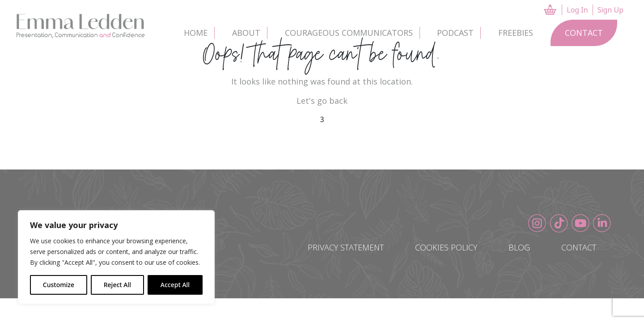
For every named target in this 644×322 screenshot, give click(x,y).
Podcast (455, 33)
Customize (59, 285)
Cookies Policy (446, 247)
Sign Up (610, 13)
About (246, 33)
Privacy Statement (346, 247)
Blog (519, 247)
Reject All (117, 285)
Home (196, 33)
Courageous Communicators (349, 33)
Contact (584, 33)
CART (551, 10)
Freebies (516, 33)
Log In (577, 13)
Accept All (175, 285)
